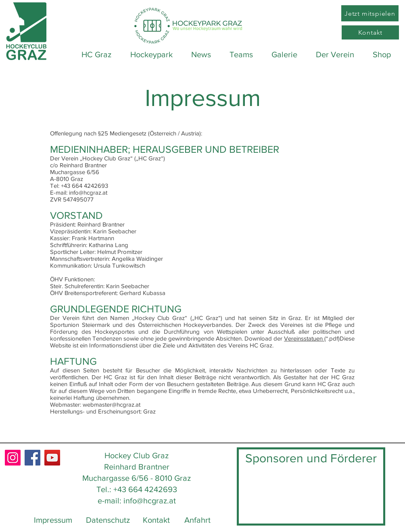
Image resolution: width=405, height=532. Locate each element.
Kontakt (156, 520)
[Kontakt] (370, 32)
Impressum (53, 520)
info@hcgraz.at (150, 501)
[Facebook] (32, 458)
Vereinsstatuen (304, 338)
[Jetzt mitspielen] (370, 13)
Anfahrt (197, 520)
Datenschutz (108, 520)
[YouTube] (52, 458)
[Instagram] (13, 458)
